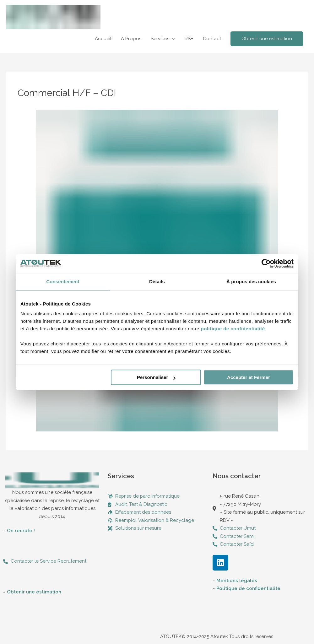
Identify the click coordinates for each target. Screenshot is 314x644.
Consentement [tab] (63, 281)
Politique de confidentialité (248, 588)
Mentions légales (237, 581)
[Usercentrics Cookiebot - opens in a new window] (266, 263)
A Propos (131, 39)
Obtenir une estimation (34, 592)
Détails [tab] (157, 281)
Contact (212, 39)
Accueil (103, 39)
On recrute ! (21, 531)
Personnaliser (156, 377)
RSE (189, 39)
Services (160, 39)
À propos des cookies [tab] (251, 281)
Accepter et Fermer (249, 377)
